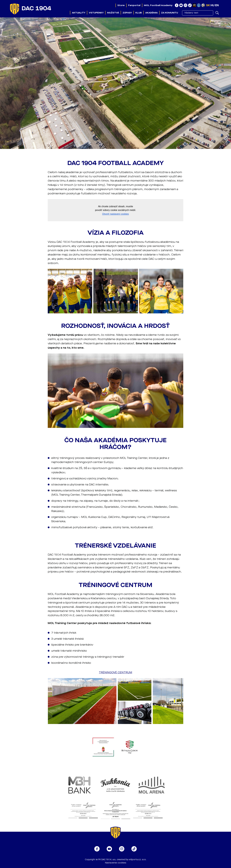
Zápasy (127, 13)
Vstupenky (96, 13)
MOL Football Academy (158, 5)
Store (121, 5)
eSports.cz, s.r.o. (138, 860)
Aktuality (79, 13)
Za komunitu (170, 13)
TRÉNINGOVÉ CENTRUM (115, 672)
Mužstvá (113, 13)
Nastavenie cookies (116, 863)
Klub (139, 13)
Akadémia (151, 13)
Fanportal (134, 5)
